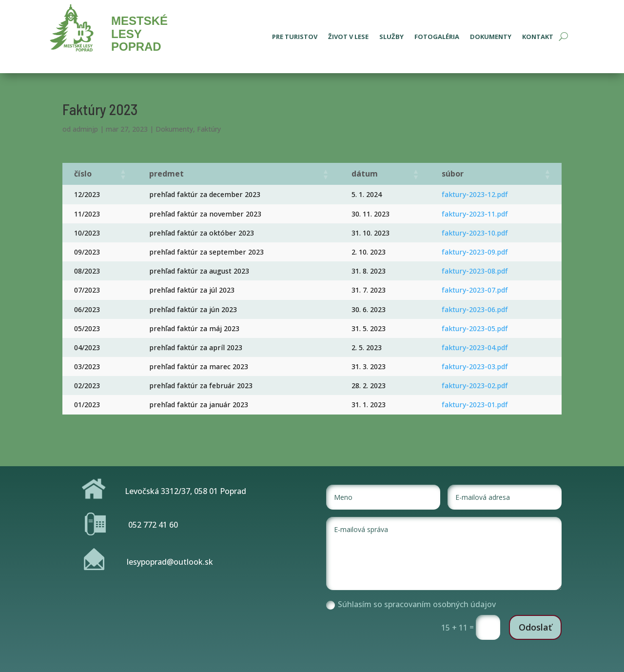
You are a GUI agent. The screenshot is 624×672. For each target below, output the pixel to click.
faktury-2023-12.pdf (475, 194)
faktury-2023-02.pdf (475, 385)
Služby (391, 37)
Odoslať (535, 627)
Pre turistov (295, 37)
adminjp (85, 129)
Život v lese (348, 37)
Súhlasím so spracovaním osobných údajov (411, 604)
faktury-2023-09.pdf (475, 252)
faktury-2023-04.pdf (475, 347)
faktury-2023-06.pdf (475, 309)
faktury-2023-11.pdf (475, 214)
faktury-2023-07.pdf (475, 290)
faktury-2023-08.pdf (475, 271)
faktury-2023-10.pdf (475, 233)
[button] (123, 174)
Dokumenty (491, 37)
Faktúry (209, 129)
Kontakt (538, 37)
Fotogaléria (437, 37)
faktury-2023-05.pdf (475, 328)
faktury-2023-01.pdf (475, 405)
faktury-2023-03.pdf (475, 366)
